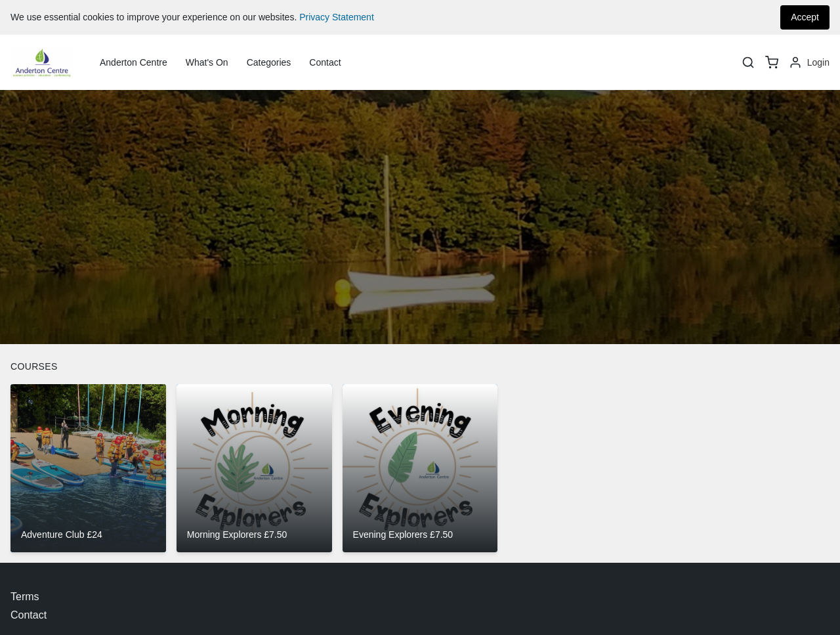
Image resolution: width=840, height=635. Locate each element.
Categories (269, 62)
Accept (805, 17)
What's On (207, 62)
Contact (325, 62)
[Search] (748, 62)
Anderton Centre (134, 62)
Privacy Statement (337, 17)
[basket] (772, 62)
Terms (25, 597)
